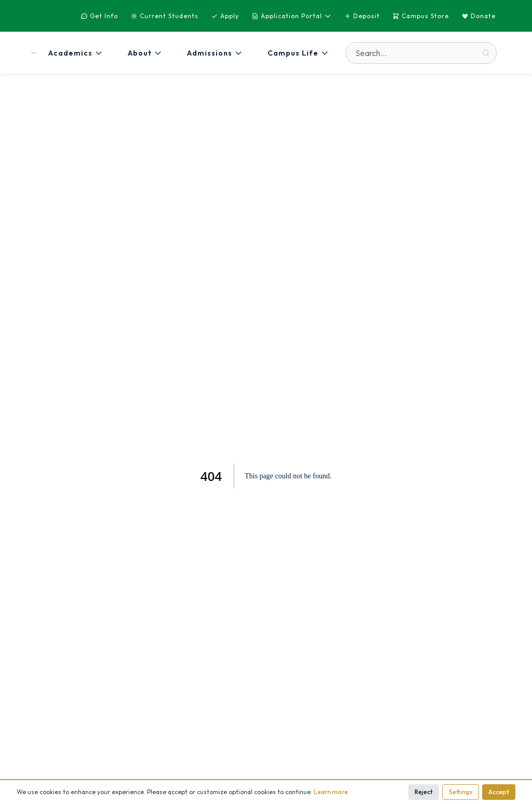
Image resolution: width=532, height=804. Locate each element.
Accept (499, 792)
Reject (424, 792)
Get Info (99, 16)
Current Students (164, 16)
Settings (461, 792)
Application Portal (291, 16)
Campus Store (421, 16)
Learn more (331, 792)
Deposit (362, 16)
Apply (225, 16)
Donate (478, 16)
